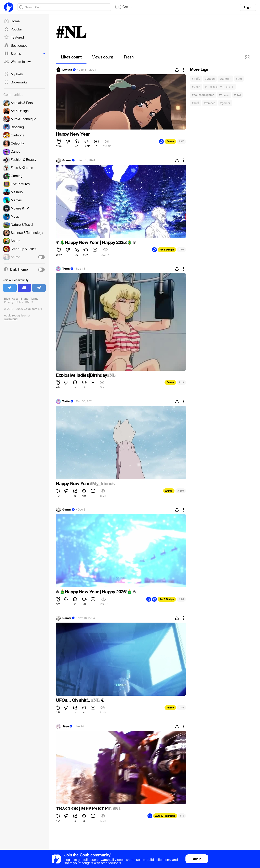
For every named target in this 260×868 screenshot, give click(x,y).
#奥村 (196, 103)
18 (181, 708)
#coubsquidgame (203, 95)
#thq (239, 79)
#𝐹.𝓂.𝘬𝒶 (224, 95)
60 (181, 250)
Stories (24, 54)
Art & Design (167, 250)
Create (124, 7)
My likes (13, 74)
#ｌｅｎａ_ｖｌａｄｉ (219, 87)
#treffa (196, 79)
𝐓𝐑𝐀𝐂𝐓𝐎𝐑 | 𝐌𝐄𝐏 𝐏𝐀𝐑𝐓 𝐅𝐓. (84, 809)
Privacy (9, 302)
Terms (34, 299)
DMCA (29, 302)
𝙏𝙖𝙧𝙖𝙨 (66, 727)
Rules (19, 302)
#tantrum (225, 79)
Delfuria (67, 70)
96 (181, 599)
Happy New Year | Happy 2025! (96, 243)
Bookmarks (16, 82)
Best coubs (16, 46)
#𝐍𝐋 (111, 375)
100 (181, 491)
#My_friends (102, 484)
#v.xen (196, 87)
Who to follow (17, 62)
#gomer (225, 103)
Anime (170, 141)
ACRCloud (11, 319)
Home (12, 21)
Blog (7, 299)
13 (181, 382)
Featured (14, 38)
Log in (248, 7)
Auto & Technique (165, 816)
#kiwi (237, 95)
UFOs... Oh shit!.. (73, 700)
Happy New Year (73, 134)
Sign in (197, 859)
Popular (13, 29)
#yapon (210, 79)
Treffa (66, 269)
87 (181, 141)
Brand (24, 299)
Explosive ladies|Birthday (81, 375)
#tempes (210, 103)
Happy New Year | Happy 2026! (96, 592)
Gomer (67, 160)
